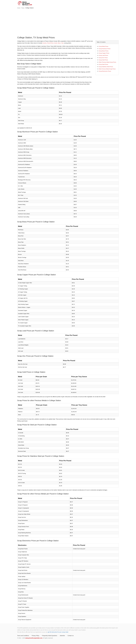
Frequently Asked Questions (50, 636)
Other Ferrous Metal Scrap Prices (107, 69)
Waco (59, 43)
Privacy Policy (35, 636)
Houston (44, 43)
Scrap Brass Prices (104, 51)
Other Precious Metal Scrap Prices (107, 62)
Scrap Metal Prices (104, 46)
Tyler (62, 43)
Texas (23, 8)
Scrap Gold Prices (103, 60)
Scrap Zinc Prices (103, 58)
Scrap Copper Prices (104, 53)
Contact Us (71, 636)
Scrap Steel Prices (103, 64)
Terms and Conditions (23, 636)
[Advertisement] (68, 23)
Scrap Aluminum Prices (105, 49)
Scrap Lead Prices (103, 55)
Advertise (62, 636)
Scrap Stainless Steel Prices (106, 67)
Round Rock (50, 43)
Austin (56, 43)
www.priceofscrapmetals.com (34, 638)
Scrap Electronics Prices (105, 71)
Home (19, 8)
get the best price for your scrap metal (58, 632)
